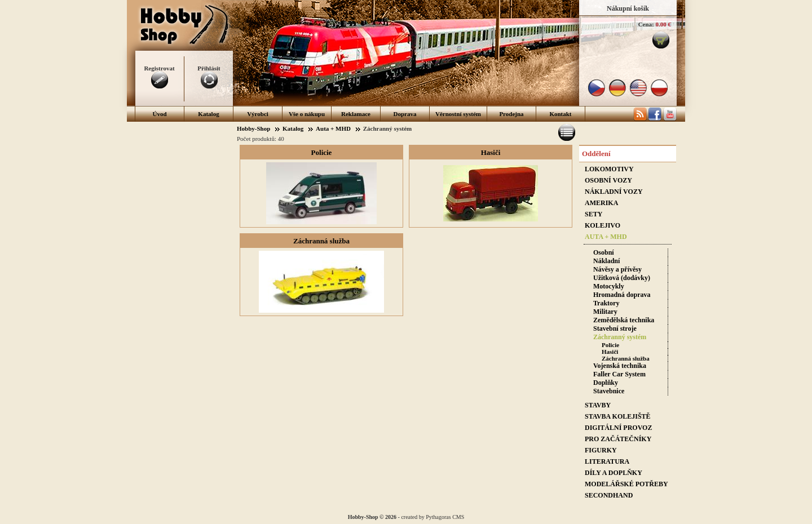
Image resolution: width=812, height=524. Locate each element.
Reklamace (356, 114)
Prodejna (511, 114)
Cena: (646, 24)
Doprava (405, 114)
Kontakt (560, 114)
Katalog (208, 114)
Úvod (159, 114)
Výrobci (258, 114)
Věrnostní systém (458, 114)
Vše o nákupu (307, 114)
